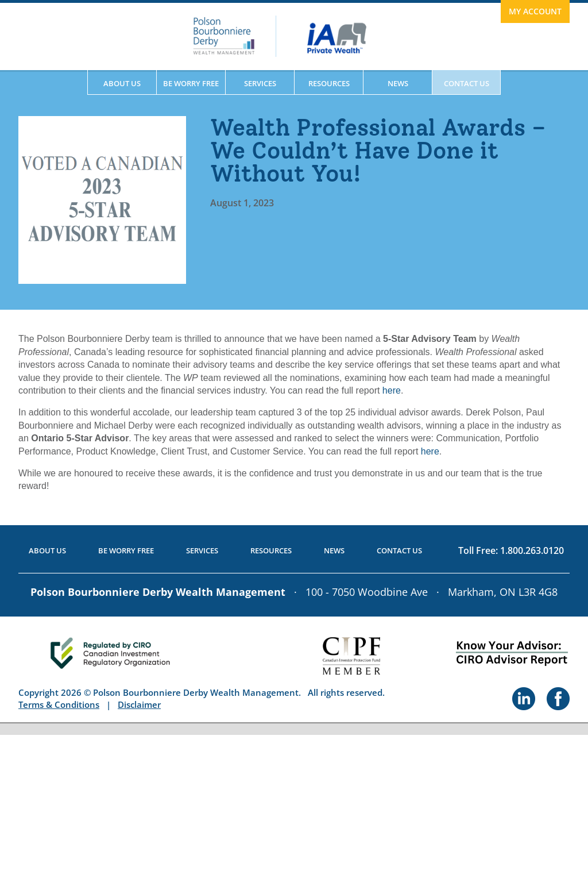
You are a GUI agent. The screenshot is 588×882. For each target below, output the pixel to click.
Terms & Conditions (59, 704)
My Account (535, 11)
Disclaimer (139, 704)
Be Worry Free (191, 83)
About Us (122, 83)
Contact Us (467, 83)
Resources (329, 83)
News (398, 83)
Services (260, 83)
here (392, 390)
